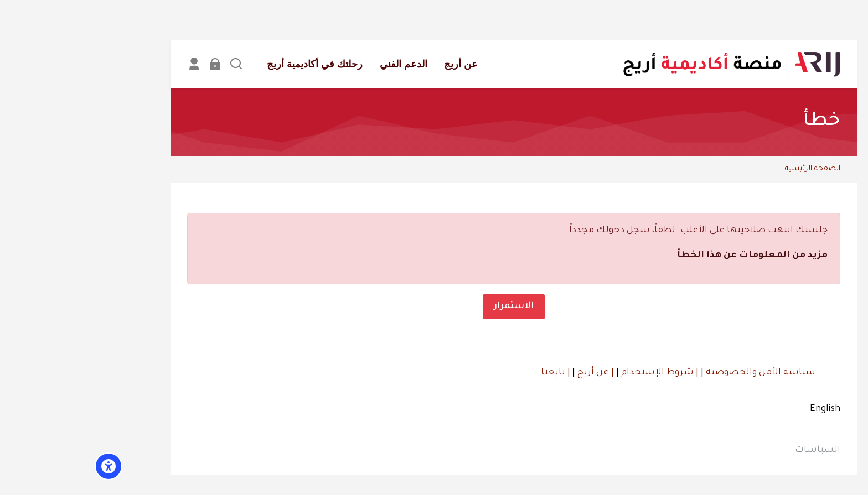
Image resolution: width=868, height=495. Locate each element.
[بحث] (156, 64)
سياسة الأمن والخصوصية (680, 373)
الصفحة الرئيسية (733, 169)
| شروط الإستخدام (579, 373)
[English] (745, 410)
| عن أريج (515, 373)
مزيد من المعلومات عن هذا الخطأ (673, 256)
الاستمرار (434, 306)
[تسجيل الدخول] (135, 64)
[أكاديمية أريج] (652, 64)
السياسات (738, 450)
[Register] (114, 64)
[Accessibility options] (29, 466)
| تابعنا (476, 373)
